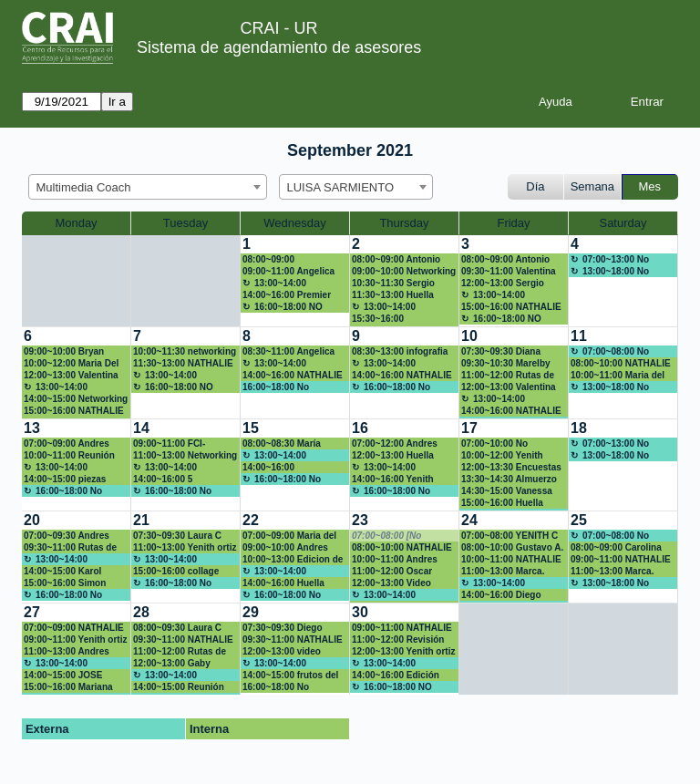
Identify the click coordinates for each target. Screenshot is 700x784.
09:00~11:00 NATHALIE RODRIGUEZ (621, 560)
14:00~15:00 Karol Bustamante (62, 572)
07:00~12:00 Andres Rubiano (395, 444)
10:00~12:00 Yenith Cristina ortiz (502, 456)
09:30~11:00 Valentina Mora (509, 272)
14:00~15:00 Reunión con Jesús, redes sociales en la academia (185, 687)
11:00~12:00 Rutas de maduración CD (180, 652)
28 (141, 612)
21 (141, 520)
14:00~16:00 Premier (287, 295)
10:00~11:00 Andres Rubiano (395, 560)
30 (360, 612)
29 (251, 612)
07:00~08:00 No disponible (610, 352)
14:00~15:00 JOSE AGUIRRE (63, 676)
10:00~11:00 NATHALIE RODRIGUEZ (511, 560)
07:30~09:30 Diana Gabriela (501, 352)
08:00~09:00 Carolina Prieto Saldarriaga (616, 548)
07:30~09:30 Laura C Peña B (177, 536)
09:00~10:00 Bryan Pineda (64, 352)
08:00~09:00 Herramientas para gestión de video (283, 260)
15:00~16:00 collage (176, 571)
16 (360, 428)
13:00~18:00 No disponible (610, 272)
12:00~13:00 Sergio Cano (503, 284)
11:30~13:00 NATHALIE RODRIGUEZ (183, 364)
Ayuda (556, 102)
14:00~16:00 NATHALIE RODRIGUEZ (293, 376)
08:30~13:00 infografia (400, 351)
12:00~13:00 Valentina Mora (71, 376)
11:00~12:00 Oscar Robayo (392, 572)
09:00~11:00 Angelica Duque (288, 272)
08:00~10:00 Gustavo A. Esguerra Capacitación (512, 548)
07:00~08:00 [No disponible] (386, 536)
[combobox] (148, 187)
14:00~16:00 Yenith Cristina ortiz (393, 480)
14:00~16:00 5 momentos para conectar (167, 480)
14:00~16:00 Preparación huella (283, 468)
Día (535, 186)
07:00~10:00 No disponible (494, 444)
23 (360, 520)
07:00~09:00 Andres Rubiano (67, 444)
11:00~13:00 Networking (185, 455)
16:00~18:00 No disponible (276, 387)
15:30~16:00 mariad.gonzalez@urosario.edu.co (404, 319)
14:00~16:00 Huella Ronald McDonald (283, 583)
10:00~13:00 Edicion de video (293, 560)
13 (32, 428)
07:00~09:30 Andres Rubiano (67, 536)
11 (579, 336)
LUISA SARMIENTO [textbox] (341, 187)
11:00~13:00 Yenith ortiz (185, 547)
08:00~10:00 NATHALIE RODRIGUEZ (621, 364)
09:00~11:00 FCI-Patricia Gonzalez (171, 444)
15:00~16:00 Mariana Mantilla (68, 687)
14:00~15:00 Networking (76, 399)
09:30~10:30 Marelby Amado (506, 364)
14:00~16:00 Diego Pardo (501, 595)
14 (141, 428)
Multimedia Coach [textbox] (84, 187)
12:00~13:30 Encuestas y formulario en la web (511, 468)
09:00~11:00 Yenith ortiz (75, 640)
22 (251, 520)
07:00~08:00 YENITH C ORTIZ (510, 536)
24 (469, 520)
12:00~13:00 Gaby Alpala (172, 664)
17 (469, 428)
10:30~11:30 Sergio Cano (393, 284)
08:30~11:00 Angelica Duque (288, 352)
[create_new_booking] (623, 281)
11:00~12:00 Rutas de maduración (508, 376)
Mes (650, 186)
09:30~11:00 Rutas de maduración (70, 548)
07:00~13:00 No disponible (610, 260)
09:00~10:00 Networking (404, 271)
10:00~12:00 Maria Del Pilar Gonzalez (71, 364)
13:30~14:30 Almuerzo (509, 479)
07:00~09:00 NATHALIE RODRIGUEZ (74, 628)
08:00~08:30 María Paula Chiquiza (282, 444)
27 (32, 612)
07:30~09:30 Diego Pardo (283, 628)
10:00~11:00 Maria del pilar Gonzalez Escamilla (618, 376)
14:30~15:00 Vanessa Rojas (507, 491)
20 (32, 520)
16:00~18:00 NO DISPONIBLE (283, 307)
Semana (592, 186)
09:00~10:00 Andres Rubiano (285, 548)
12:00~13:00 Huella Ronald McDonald (393, 456)
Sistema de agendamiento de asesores (279, 47)
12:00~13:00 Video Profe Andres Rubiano (400, 583)
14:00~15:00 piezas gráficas (65, 480)
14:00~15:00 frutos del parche (290, 676)
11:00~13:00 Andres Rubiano (67, 652)
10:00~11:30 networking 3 (185, 352)
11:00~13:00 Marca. (503, 571)
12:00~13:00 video (282, 651)
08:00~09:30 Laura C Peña (177, 628)
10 (469, 336)
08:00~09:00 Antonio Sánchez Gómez (396, 260)
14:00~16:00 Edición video (396, 676)
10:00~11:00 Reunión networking (69, 456)
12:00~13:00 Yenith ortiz (403, 651)
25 (579, 520)
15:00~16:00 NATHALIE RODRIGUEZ (511, 307)
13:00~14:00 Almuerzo (274, 284)
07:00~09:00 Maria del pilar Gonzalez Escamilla (289, 536)
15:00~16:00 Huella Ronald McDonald (502, 503)
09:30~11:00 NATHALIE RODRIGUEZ (183, 640)
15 (251, 428)
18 (579, 428)
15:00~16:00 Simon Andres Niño (65, 583)
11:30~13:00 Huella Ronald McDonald (393, 295)
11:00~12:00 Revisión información (398, 640)
